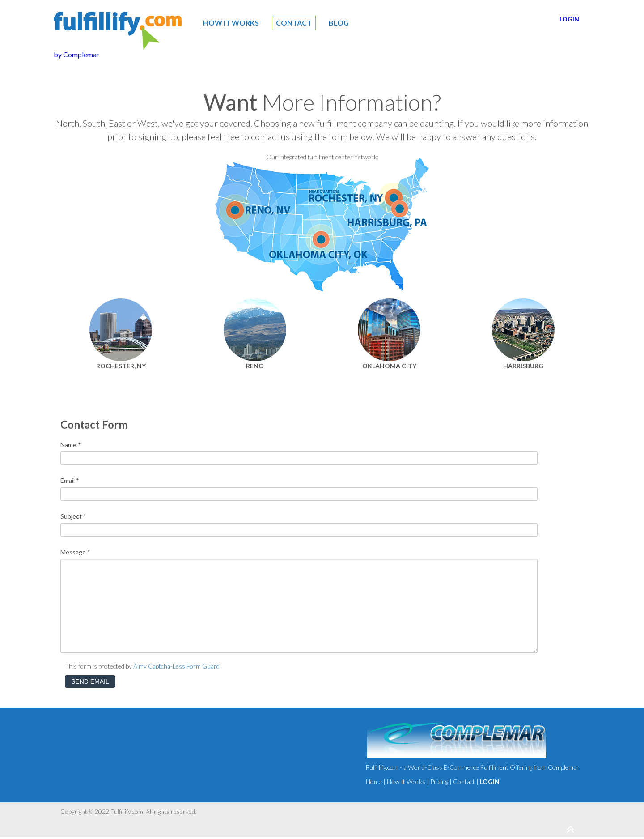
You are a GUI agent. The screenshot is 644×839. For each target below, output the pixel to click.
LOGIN (569, 19)
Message (75, 552)
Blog (339, 23)
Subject (73, 516)
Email (70, 480)
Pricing (439, 782)
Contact (464, 782)
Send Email (90, 681)
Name (71, 445)
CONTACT (294, 23)
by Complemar (76, 54)
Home (374, 782)
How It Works (231, 23)
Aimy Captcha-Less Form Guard (176, 666)
